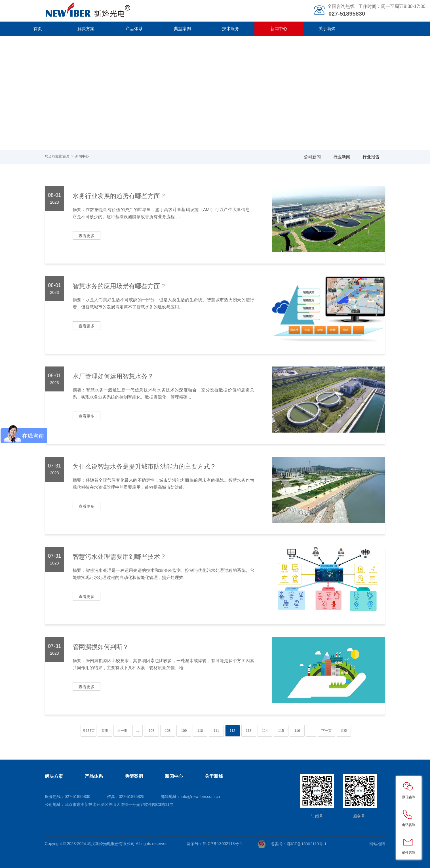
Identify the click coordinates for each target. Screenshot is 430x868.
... (138, 731)
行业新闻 (342, 157)
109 (184, 731)
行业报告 (371, 157)
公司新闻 (312, 157)
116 (297, 731)
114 (265, 731)
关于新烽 (327, 29)
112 (233, 731)
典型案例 (182, 29)
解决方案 (86, 29)
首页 (38, 29)
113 (249, 731)
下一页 (326, 731)
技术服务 (231, 29)
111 (216, 731)
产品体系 (134, 29)
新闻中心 (279, 29)
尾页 (344, 731)
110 (200, 731)
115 (281, 731)
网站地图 (377, 844)
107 (151, 731)
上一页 (122, 731)
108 (168, 731)
